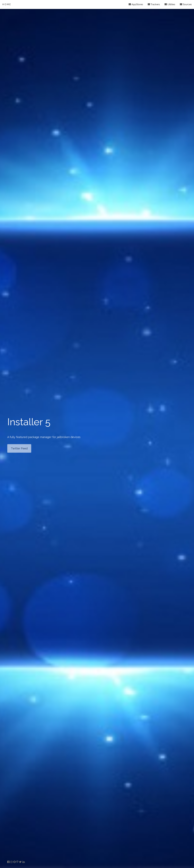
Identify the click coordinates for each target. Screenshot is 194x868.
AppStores (136, 4)
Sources (186, 4)
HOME (7, 4)
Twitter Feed (19, 448)
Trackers (154, 4)
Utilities (170, 4)
